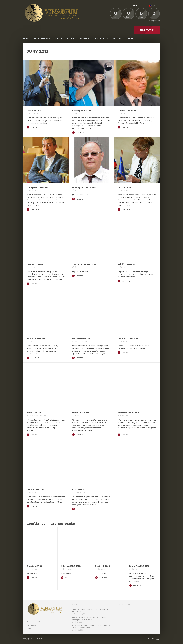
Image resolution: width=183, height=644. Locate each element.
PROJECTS (100, 38)
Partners (85, 38)
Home (26, 38)
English (153, 6)
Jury (57, 38)
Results (71, 38)
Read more (33, 127)
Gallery (117, 38)
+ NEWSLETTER (138, 6)
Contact (30, 628)
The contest (41, 38)
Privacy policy (32, 625)
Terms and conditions (35, 622)
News (131, 38)
